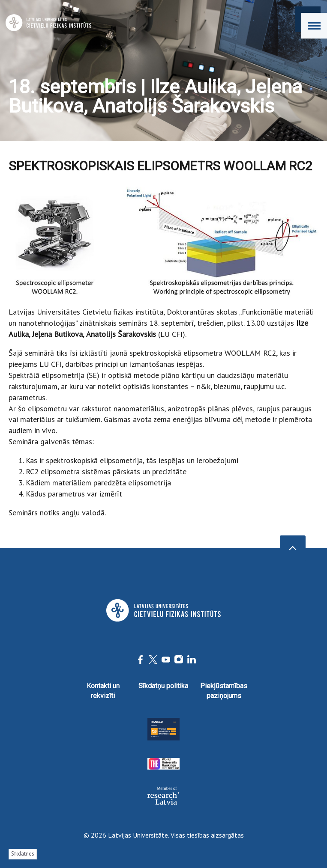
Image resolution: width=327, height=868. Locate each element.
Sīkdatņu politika (163, 686)
